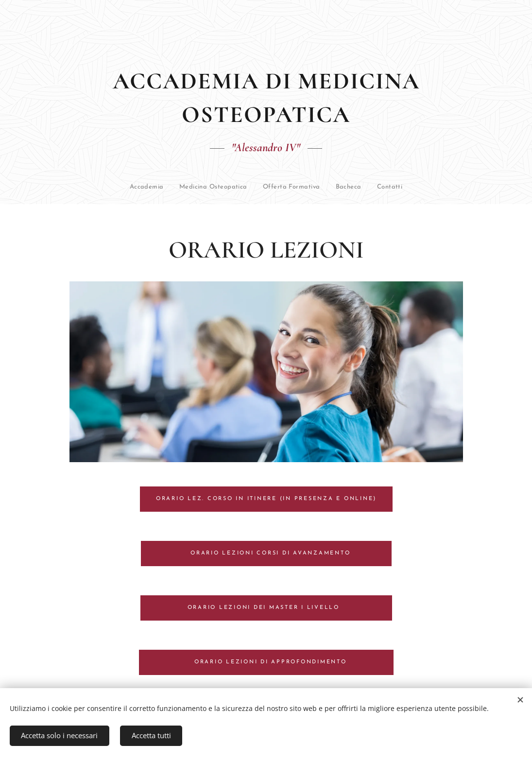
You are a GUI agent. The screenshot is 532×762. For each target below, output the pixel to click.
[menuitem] (106, 187)
